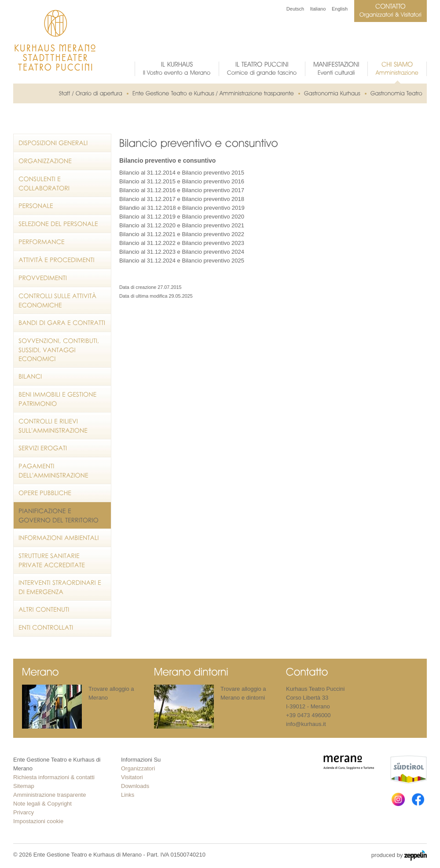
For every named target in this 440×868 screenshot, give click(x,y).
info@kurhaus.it (306, 724)
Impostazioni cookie (38, 821)
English (340, 9)
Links (128, 795)
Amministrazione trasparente (49, 795)
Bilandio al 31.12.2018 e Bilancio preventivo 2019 (182, 208)
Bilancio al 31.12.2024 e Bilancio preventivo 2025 (182, 261)
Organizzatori (138, 768)
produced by (399, 856)
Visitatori (132, 777)
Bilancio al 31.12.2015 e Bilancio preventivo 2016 (182, 181)
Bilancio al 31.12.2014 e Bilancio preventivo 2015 (182, 173)
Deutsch (295, 9)
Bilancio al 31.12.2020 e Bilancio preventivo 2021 (182, 225)
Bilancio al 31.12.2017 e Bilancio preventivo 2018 (182, 199)
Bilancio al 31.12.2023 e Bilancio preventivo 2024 (182, 252)
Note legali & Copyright (42, 804)
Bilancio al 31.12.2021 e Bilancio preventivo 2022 (182, 234)
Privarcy (24, 812)
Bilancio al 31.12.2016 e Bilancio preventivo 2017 (182, 190)
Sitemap (24, 786)
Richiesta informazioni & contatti (54, 777)
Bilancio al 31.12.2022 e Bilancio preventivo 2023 (182, 243)
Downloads (135, 786)
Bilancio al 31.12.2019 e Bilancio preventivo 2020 (182, 217)
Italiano (318, 9)
